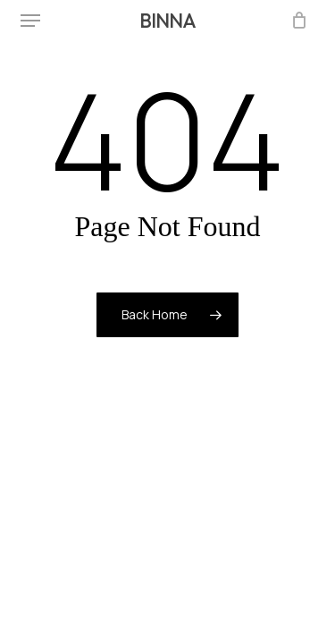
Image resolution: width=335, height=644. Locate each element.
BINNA (167, 21)
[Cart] (295, 21)
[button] (30, 21)
